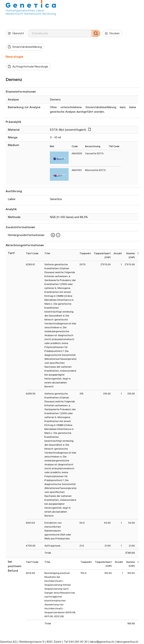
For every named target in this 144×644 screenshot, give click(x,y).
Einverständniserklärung (25, 47)
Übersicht (16, 33)
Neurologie (14, 57)
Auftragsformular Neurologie (28, 67)
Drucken (112, 33)
